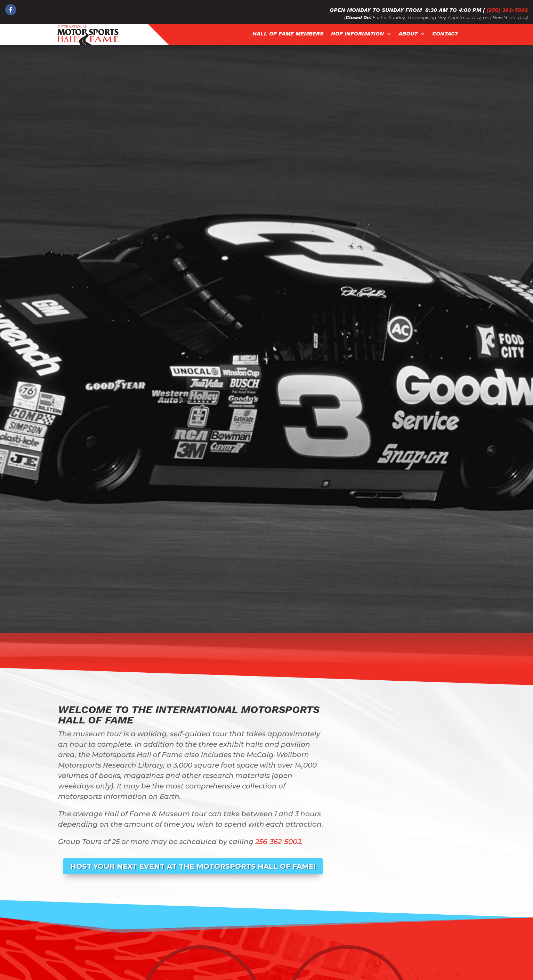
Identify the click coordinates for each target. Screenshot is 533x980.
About (408, 34)
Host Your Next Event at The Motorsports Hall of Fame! (193, 866)
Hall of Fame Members (288, 34)
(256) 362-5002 (507, 10)
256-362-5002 (278, 842)
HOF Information (357, 34)
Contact (445, 34)
